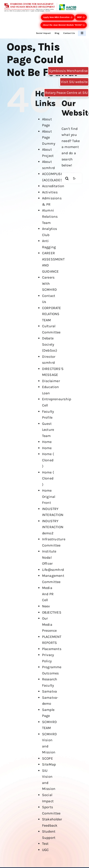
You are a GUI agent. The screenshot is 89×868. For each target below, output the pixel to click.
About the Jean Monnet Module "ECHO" (64, 25)
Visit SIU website (74, 82)
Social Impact (43, 33)
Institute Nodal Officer (49, 557)
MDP (81, 17)
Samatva (50, 691)
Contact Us (69, 33)
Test (45, 844)
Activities (50, 192)
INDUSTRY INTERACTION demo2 (53, 527)
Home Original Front (49, 497)
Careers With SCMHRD (49, 283)
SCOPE (47, 758)
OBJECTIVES (52, 612)
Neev (46, 606)
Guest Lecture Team (48, 430)
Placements (52, 649)
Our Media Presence (49, 624)
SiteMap (49, 764)
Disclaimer (51, 381)
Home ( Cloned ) (48, 460)
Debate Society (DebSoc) (50, 344)
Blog (57, 33)
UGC (45, 850)
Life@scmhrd (53, 570)
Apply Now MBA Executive (58, 17)
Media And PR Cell (48, 594)
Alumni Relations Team (50, 216)
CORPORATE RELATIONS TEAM (52, 314)
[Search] (67, 178)
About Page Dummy (49, 137)
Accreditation (53, 186)
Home (47, 442)
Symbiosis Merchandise (68, 71)
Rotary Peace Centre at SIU (66, 93)
